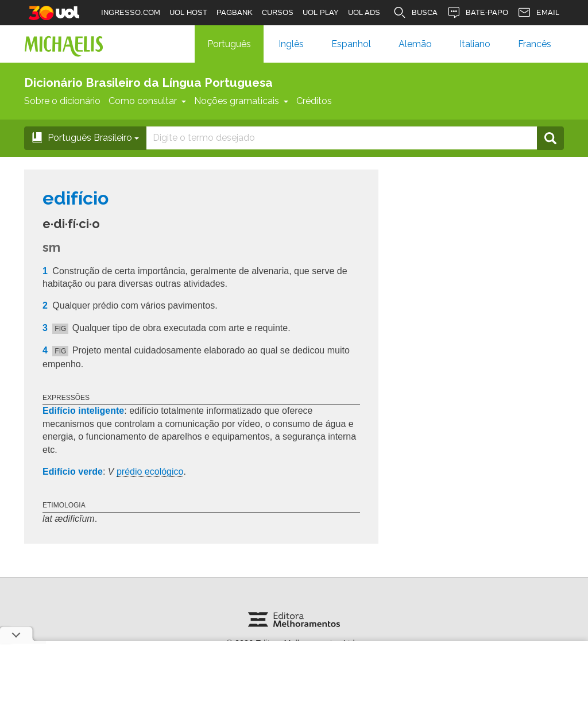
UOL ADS (364, 12)
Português (229, 44)
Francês (535, 44)
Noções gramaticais (241, 101)
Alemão (415, 44)
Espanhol (351, 44)
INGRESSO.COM (131, 12)
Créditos (314, 101)
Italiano (475, 44)
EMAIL (538, 13)
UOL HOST (188, 12)
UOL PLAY (321, 12)
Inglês (291, 44)
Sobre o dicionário (62, 101)
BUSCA (415, 13)
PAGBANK (235, 12)
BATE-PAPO (477, 13)
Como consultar (147, 101)
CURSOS (278, 12)
